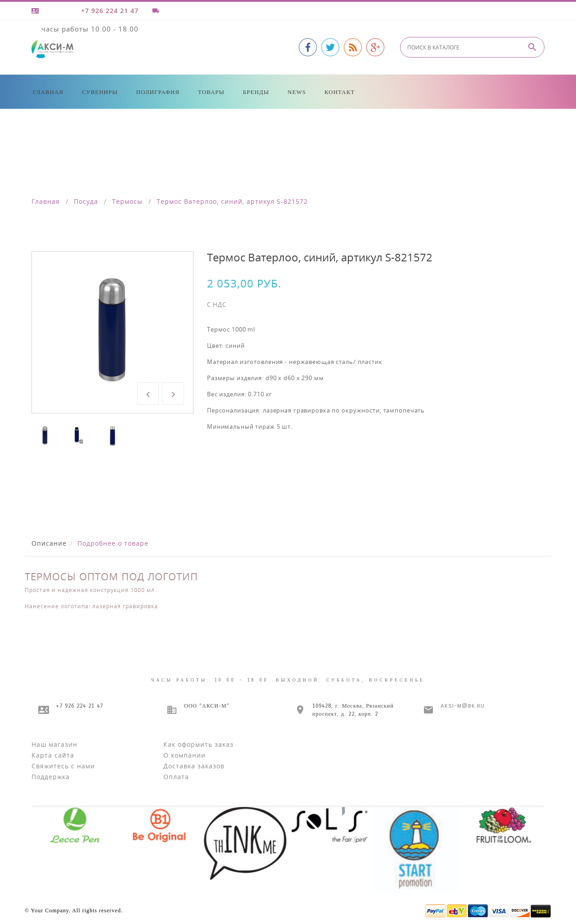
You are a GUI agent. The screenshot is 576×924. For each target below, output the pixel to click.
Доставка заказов (194, 766)
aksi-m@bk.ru (463, 706)
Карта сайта (53, 755)
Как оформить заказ (198, 744)
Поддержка (51, 777)
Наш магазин (54, 744)
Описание (49, 543)
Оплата (176, 777)
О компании (184, 755)
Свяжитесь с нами (63, 766)
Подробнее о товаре (113, 543)
